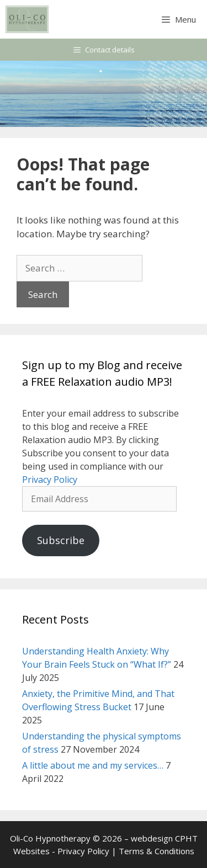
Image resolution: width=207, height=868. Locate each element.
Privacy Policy (50, 480)
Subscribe (61, 540)
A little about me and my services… (93, 765)
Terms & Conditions (156, 851)
